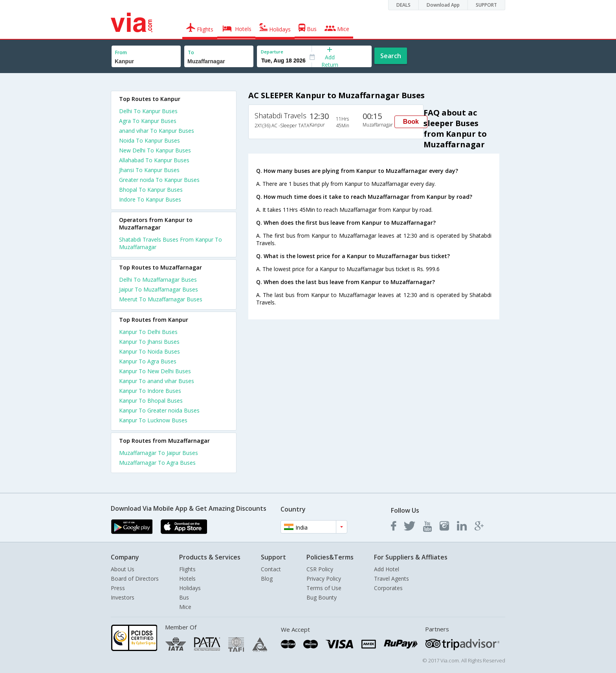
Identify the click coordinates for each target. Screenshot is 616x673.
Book (411, 122)
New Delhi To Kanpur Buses (155, 150)
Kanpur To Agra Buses (148, 361)
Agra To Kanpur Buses (148, 121)
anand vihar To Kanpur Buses (157, 131)
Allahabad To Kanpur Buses (154, 160)
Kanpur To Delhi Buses (148, 332)
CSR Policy (320, 569)
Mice (185, 607)
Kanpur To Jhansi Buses (149, 342)
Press (118, 588)
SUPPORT (486, 5)
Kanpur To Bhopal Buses (151, 401)
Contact (271, 569)
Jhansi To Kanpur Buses (149, 170)
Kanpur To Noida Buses (149, 351)
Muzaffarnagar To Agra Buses (157, 463)
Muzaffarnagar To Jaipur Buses (159, 453)
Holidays (190, 588)
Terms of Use (324, 588)
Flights (187, 569)
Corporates (388, 588)
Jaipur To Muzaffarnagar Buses (159, 289)
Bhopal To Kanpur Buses (151, 190)
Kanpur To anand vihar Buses (157, 381)
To (191, 52)
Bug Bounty (322, 597)
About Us (123, 569)
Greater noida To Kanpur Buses (159, 180)
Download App (443, 5)
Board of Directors (135, 579)
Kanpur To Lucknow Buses (153, 420)
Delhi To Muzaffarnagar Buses (158, 280)
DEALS (403, 5)
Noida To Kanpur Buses (149, 140)
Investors (123, 597)
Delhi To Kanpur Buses (148, 111)
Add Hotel (387, 569)
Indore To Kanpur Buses (150, 199)
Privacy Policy (324, 579)
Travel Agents (391, 579)
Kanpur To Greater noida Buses (159, 410)
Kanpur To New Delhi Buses (155, 371)
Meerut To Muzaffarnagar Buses (161, 299)
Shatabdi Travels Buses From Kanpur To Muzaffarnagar (170, 243)
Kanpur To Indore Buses (150, 391)
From (121, 52)
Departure (272, 52)
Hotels (187, 579)
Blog (267, 579)
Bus (184, 597)
